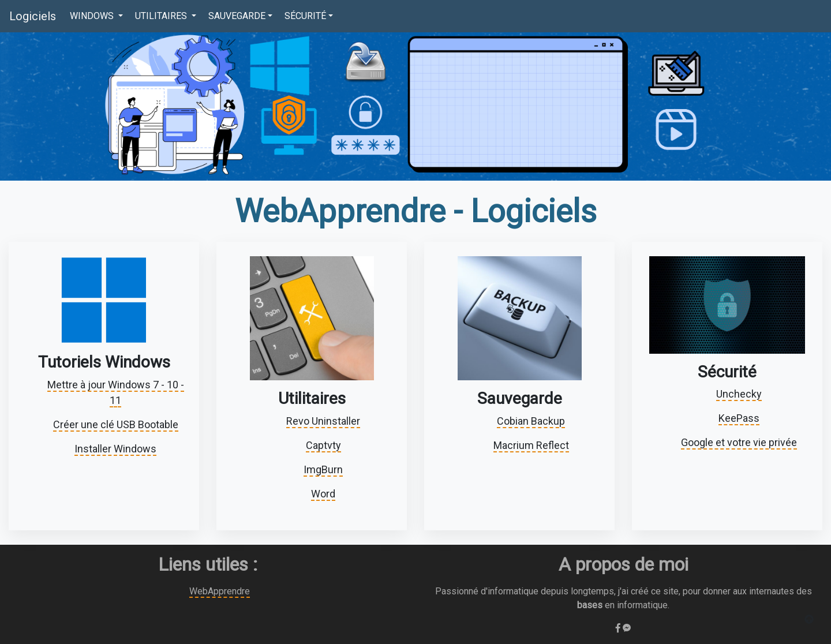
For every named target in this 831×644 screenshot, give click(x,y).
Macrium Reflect (531, 445)
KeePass (739, 418)
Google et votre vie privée (739, 442)
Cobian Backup (531, 421)
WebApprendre (220, 591)
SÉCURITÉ (305, 16)
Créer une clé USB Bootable (116, 424)
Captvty (323, 445)
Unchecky (739, 394)
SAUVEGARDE (237, 16)
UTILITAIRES (162, 16)
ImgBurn (323, 469)
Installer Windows (115, 449)
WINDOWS (93, 16)
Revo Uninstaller (323, 421)
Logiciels (33, 16)
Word (323, 494)
